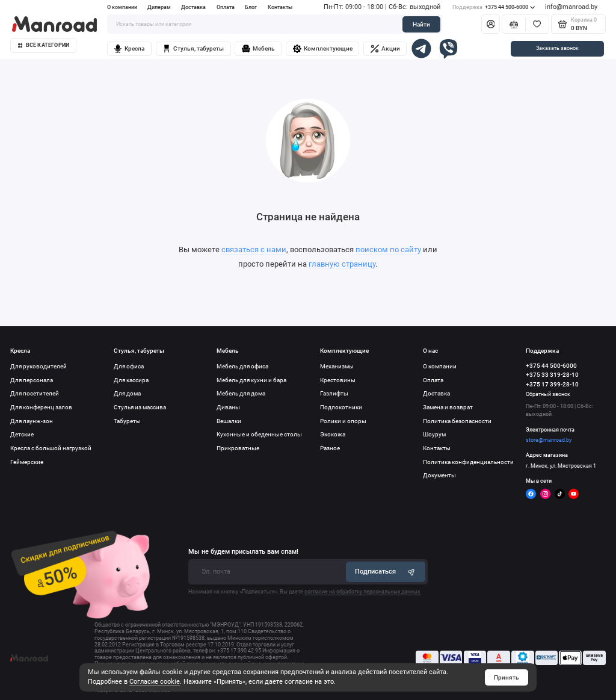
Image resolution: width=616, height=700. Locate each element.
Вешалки (229, 421)
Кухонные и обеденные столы (259, 434)
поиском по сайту (388, 249)
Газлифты (334, 393)
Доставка (193, 7)
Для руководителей (38, 366)
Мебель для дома (241, 393)
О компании (122, 7)
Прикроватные (238, 448)
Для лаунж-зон (32, 421)
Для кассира (131, 380)
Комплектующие (323, 49)
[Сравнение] (514, 24)
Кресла (129, 49)
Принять (507, 677)
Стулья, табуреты (193, 49)
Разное (330, 448)
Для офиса (129, 366)
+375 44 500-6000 (494, 8)
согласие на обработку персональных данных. (363, 592)
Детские (22, 434)
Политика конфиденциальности (468, 462)
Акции (385, 49)
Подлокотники (341, 407)
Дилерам (159, 7)
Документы (439, 475)
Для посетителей (35, 393)
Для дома (127, 393)
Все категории (44, 45)
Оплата (226, 7)
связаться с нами (254, 249)
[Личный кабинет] (491, 24)
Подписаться (386, 571)
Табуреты (127, 421)
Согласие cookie (155, 682)
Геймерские (27, 462)
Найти (421, 24)
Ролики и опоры (343, 421)
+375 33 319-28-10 (552, 375)
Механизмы (337, 366)
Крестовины (338, 380)
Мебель (258, 49)
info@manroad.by (571, 7)
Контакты (280, 7)
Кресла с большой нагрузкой (51, 448)
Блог (251, 7)
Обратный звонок (548, 394)
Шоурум (434, 434)
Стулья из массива (140, 407)
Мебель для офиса (242, 366)
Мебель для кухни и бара (251, 380)
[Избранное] (537, 24)
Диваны (228, 407)
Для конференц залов (41, 407)
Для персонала (32, 380)
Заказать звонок (557, 48)
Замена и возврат (448, 407)
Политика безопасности (457, 421)
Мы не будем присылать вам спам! (243, 552)
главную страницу (342, 264)
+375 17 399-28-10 (552, 384)
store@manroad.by (549, 440)
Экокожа (333, 434)
